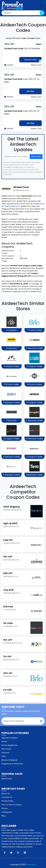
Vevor (17, 206)
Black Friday (7, 779)
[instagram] (18, 853)
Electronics (6, 749)
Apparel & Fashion (10, 738)
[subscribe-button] (41, 721)
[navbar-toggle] (41, 6)
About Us (6, 793)
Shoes (4, 741)
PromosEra (31, 864)
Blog (3, 816)
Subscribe (36, 157)
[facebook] (5, 853)
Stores (4, 808)
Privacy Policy (7, 801)
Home (10, 38)
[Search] (23, 13)
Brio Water (6, 206)
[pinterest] (25, 853)
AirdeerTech (34, 38)
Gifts (4, 756)
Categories (7, 812)
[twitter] (11, 853)
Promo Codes (21, 38)
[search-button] (42, 13)
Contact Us (7, 797)
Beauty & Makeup (9, 760)
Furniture (5, 753)
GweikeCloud (39, 204)
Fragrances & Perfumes (12, 764)
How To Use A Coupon (12, 805)
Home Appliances (10, 745)
